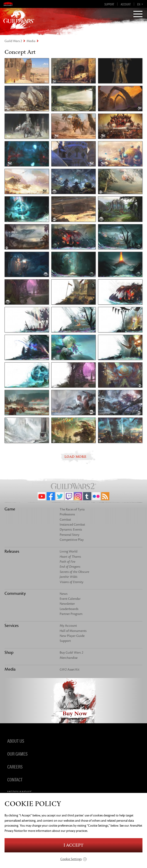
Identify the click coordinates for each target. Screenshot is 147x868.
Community (15, 593)
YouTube (42, 496)
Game (10, 509)
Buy (71, 653)
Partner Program (71, 614)
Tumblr (87, 496)
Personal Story (70, 535)
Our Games (17, 754)
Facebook (51, 496)
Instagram (78, 496)
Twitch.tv (69, 496)
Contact (15, 779)
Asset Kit (70, 670)
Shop (9, 652)
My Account (68, 626)
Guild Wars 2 (13, 41)
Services (12, 626)
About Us (16, 741)
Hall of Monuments (73, 631)
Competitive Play (72, 540)
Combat (65, 520)
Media (31, 41)
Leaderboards (69, 609)
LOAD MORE (75, 457)
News (64, 594)
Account (126, 4)
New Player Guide (72, 636)
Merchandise (69, 658)
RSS (105, 496)
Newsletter (67, 604)
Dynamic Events (71, 530)
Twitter (60, 496)
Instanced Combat (72, 525)
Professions (67, 514)
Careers (15, 766)
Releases (12, 551)
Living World (69, 551)
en (139, 4)
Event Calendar (70, 599)
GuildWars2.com (19, 19)
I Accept (73, 845)
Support (109, 4)
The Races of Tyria (72, 509)
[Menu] (138, 14)
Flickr (96, 496)
